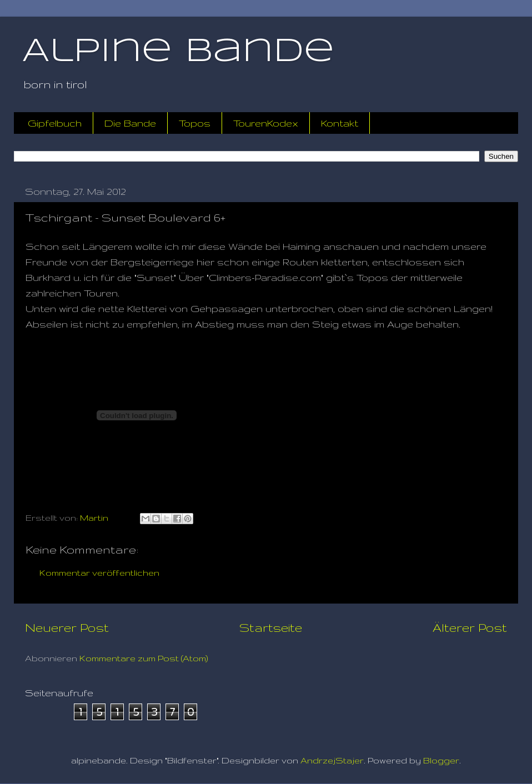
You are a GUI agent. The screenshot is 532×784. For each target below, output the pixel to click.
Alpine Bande (178, 52)
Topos (195, 123)
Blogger (441, 760)
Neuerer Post (67, 627)
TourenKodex (266, 123)
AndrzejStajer (332, 760)
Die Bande (130, 123)
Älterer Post (470, 627)
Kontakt (340, 123)
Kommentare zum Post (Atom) (144, 658)
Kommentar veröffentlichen (99, 573)
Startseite (271, 627)
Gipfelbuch (55, 123)
